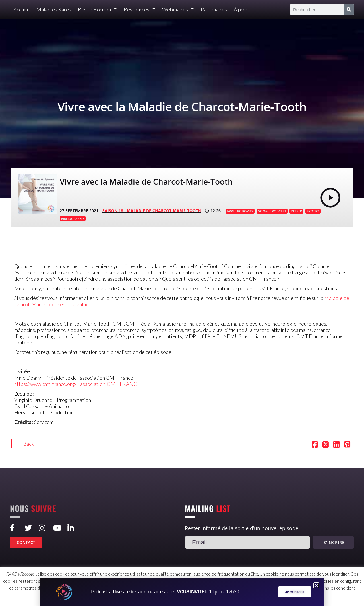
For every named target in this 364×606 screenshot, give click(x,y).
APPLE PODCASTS (240, 211)
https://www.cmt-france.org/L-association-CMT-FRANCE (77, 384)
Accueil (21, 9)
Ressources (139, 10)
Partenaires (214, 9)
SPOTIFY (313, 211)
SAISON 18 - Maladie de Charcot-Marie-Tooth (152, 211)
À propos (244, 9)
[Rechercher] (349, 9)
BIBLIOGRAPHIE (73, 219)
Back (28, 444)
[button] (316, 585)
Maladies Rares (54, 9)
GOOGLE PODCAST (272, 211)
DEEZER (296, 211)
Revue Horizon (97, 10)
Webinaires (178, 10)
